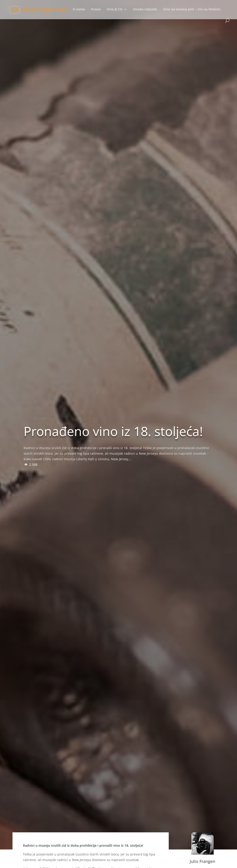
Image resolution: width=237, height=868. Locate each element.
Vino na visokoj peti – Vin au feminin (192, 9)
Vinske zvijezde (145, 9)
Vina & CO (115, 9)
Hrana (96, 9)
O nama (79, 9)
